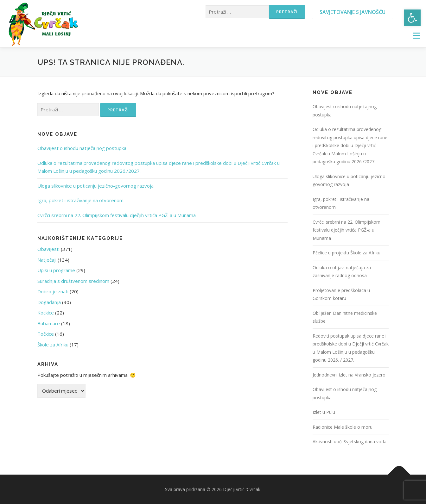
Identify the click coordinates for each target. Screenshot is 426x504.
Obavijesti (48, 249)
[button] (412, 18)
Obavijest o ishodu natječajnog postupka (82, 148)
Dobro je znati (53, 291)
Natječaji (47, 260)
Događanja (49, 302)
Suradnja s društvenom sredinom (73, 281)
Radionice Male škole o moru (343, 427)
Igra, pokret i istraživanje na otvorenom (80, 200)
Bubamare (49, 323)
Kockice (46, 313)
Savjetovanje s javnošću (353, 12)
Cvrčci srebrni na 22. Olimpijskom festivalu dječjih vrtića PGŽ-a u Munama (117, 215)
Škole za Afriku (53, 345)
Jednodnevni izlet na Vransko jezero (349, 375)
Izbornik (416, 35)
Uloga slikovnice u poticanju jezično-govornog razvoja (95, 186)
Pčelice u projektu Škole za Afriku (347, 253)
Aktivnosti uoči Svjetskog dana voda (350, 442)
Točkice (46, 334)
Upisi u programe (56, 270)
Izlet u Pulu (324, 412)
